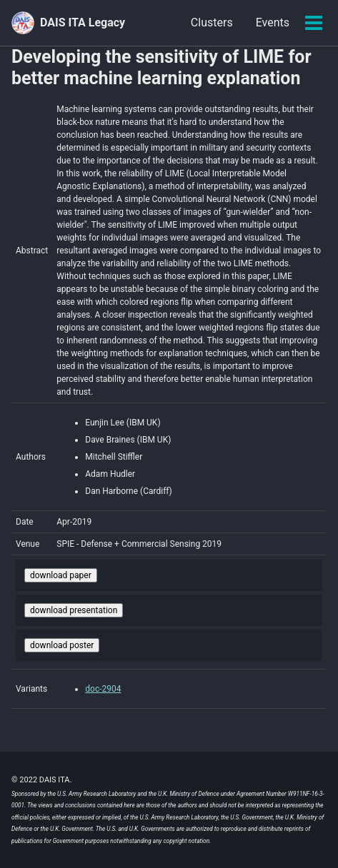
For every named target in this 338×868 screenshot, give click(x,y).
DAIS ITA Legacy (83, 22)
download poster (62, 645)
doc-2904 (103, 689)
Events (273, 22)
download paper (61, 575)
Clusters (212, 22)
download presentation (74, 610)
